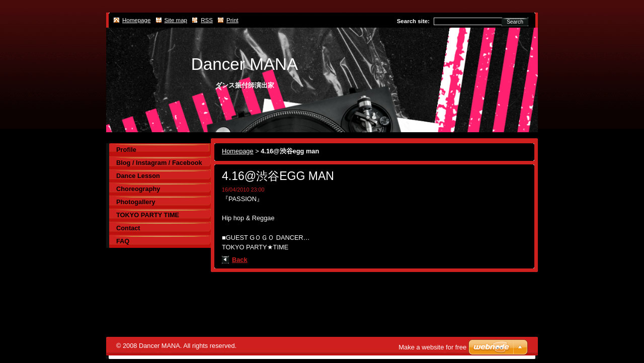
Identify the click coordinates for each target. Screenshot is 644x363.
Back (240, 260)
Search (515, 22)
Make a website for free (432, 347)
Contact (128, 228)
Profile (126, 150)
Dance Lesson (138, 176)
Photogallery (136, 202)
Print (232, 20)
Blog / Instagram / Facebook (159, 163)
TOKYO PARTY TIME (148, 215)
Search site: (413, 21)
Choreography (138, 189)
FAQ (123, 241)
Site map (176, 20)
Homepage (238, 151)
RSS (207, 20)
